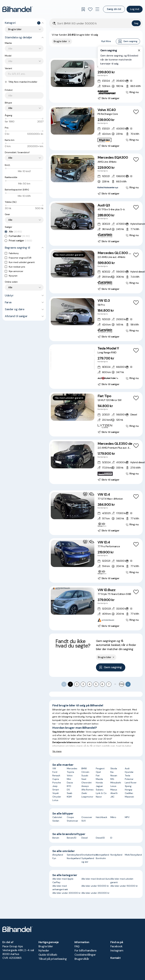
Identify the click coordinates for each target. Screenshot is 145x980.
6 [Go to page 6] (102, 684)
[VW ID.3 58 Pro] (96, 319)
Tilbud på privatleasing (53, 959)
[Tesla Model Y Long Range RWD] (96, 367)
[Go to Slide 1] (68, 83)
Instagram (117, 950)
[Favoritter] (90, 9)
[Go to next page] (128, 684)
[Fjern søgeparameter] (69, 41)
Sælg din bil (114, 9)
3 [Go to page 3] (83, 684)
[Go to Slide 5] (77, 83)
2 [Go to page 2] (77, 684)
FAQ (77, 946)
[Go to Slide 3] (72, 83)
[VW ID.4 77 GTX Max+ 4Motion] (96, 513)
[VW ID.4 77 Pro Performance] (96, 560)
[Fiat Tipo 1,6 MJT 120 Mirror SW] (96, 414)
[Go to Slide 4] (75, 83)
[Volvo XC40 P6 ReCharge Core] (96, 128)
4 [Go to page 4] (90, 684)
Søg (136, 23)
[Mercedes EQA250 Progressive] (96, 80)
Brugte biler (46, 946)
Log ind (135, 9)
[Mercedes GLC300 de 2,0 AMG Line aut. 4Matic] (96, 271)
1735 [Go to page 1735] (122, 684)
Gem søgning (128, 41)
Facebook (116, 946)
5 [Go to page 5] (96, 684)
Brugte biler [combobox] (15, 29)
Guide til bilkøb (48, 955)
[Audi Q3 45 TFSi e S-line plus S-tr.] (96, 224)
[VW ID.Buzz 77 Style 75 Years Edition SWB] (96, 608)
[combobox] (26, 49)
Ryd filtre (106, 41)
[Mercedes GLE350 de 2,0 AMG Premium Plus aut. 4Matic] (96, 462)
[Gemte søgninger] (83, 9)
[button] (73, 73)
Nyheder (44, 950)
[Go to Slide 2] (70, 83)
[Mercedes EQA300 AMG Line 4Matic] (96, 176)
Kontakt (115, 958)
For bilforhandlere (85, 950)
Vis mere (57, 751)
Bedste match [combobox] (125, 52)
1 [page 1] (70, 684)
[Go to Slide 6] (79, 369)
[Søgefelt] (94, 23)
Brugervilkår (82, 959)
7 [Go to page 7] (109, 684)
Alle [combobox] (10, 108)
